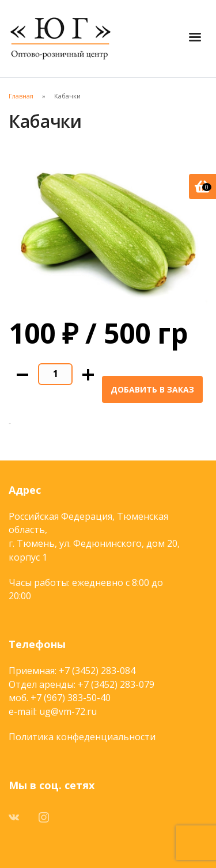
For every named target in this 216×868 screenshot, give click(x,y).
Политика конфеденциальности (82, 737)
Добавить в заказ (152, 389)
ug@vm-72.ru (68, 711)
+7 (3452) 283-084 (97, 671)
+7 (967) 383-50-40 (71, 698)
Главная (21, 96)
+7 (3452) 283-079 (116, 684)
